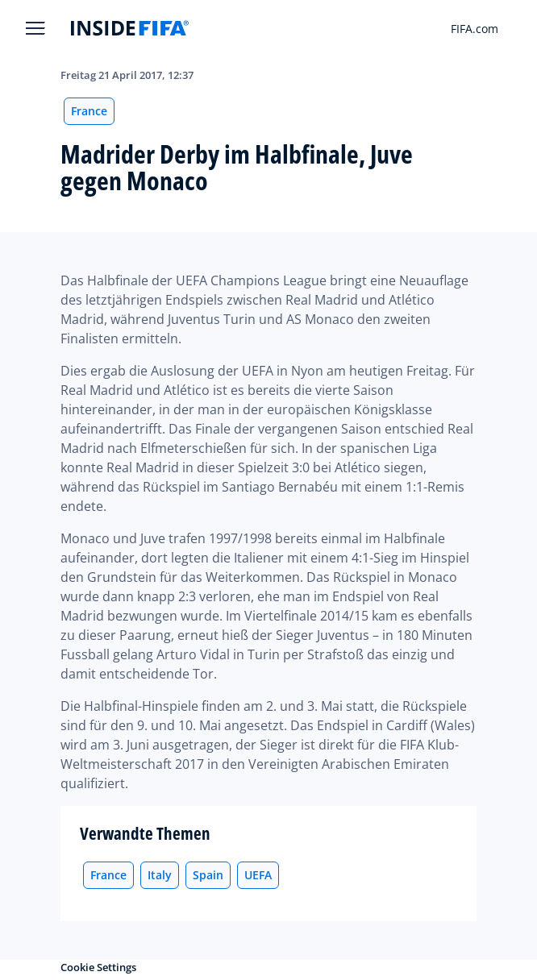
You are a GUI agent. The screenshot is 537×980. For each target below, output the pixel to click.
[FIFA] (130, 28)
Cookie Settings (98, 967)
